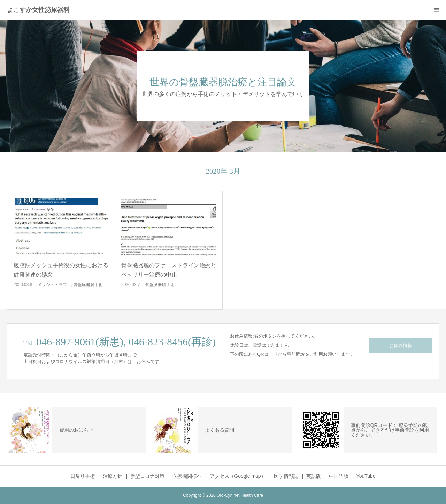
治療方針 (113, 476)
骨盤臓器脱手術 (88, 285)
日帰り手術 (83, 476)
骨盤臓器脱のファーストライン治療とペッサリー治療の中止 (169, 270)
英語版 (314, 476)
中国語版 (339, 476)
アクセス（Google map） (238, 476)
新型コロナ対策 (147, 476)
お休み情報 (401, 345)
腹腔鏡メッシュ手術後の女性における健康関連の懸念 (61, 270)
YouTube (366, 476)
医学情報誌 (286, 476)
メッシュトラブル (54, 285)
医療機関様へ (187, 476)
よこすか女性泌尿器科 (38, 10)
